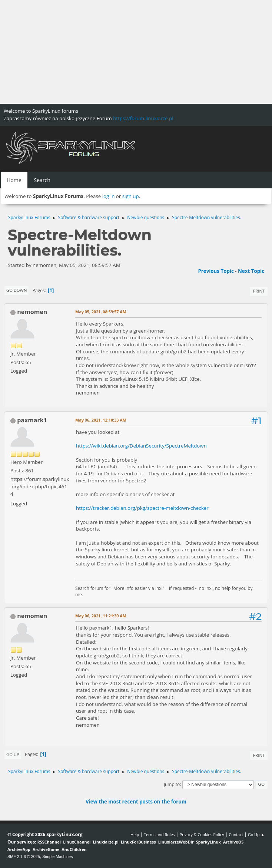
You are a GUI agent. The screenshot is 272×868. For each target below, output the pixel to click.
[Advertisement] (136, 52)
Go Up (13, 754)
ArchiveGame (46, 849)
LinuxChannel (77, 842)
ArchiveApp (19, 849)
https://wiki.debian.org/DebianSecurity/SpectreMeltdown (141, 446)
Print (259, 291)
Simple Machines (57, 857)
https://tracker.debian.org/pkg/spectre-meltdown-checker (142, 508)
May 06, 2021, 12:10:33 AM (101, 420)
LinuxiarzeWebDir (176, 842)
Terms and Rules (159, 834)
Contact (236, 834)
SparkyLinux (208, 842)
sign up (131, 196)
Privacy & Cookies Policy (202, 834)
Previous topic (216, 271)
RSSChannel (49, 842)
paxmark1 (32, 420)
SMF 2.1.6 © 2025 (24, 857)
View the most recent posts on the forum (136, 802)
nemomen (32, 312)
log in (109, 196)
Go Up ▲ (256, 834)
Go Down (16, 290)
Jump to (172, 784)
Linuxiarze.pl (106, 842)
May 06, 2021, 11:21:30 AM (101, 616)
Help (135, 834)
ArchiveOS (233, 842)
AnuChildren (74, 849)
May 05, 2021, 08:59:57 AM (101, 312)
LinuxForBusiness (138, 842)
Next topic (251, 271)
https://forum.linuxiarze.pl (143, 118)
